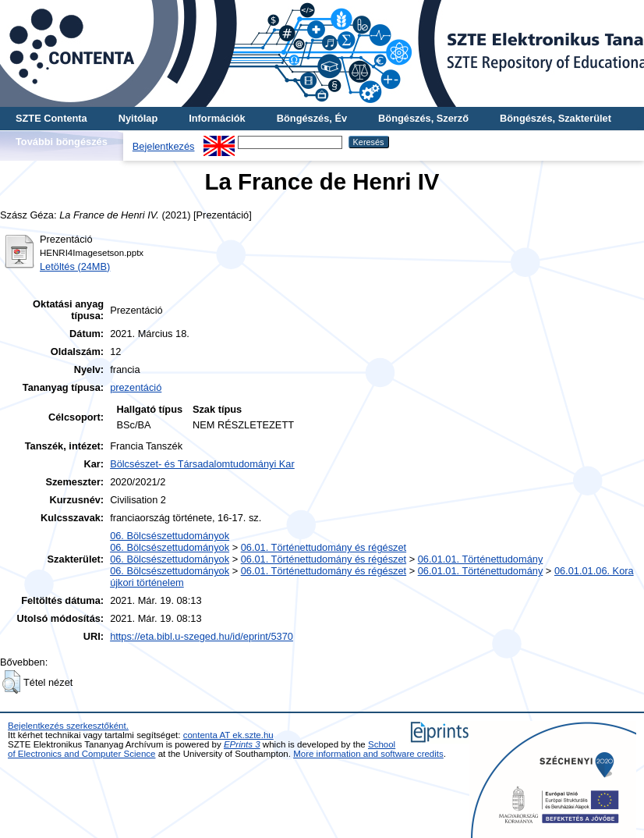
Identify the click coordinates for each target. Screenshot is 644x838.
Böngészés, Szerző (423, 118)
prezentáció (136, 387)
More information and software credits (368, 754)
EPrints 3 (242, 744)
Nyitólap (138, 118)
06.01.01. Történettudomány (481, 559)
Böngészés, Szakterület (556, 118)
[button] (11, 682)
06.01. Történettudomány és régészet (324, 547)
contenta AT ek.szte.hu (228, 735)
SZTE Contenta (51, 118)
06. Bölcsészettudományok (170, 536)
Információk (217, 118)
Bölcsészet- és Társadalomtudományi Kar (202, 464)
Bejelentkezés (164, 146)
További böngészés (62, 142)
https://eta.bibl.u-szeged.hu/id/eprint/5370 (202, 636)
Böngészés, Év (312, 118)
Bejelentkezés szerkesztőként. (68, 726)
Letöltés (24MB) (75, 266)
